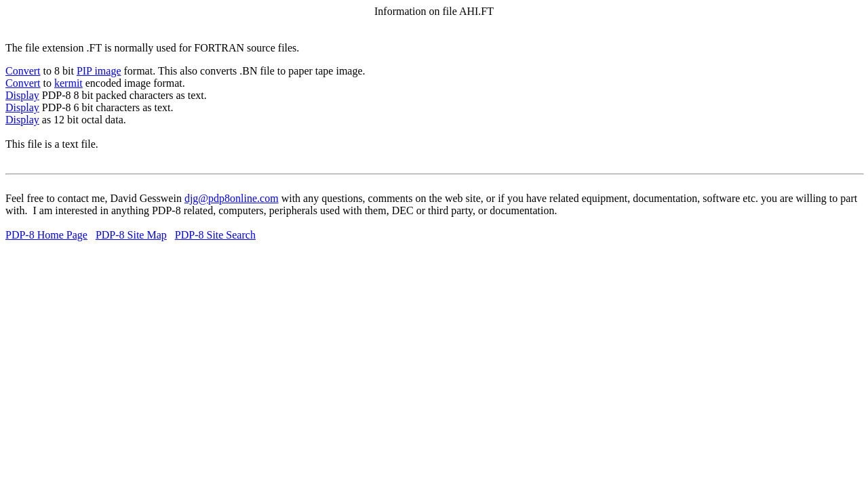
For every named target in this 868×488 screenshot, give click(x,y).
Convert (23, 71)
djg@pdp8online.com (232, 198)
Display (22, 95)
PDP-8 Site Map (131, 235)
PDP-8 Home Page (46, 235)
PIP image (99, 71)
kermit (68, 83)
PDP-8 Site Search (215, 235)
